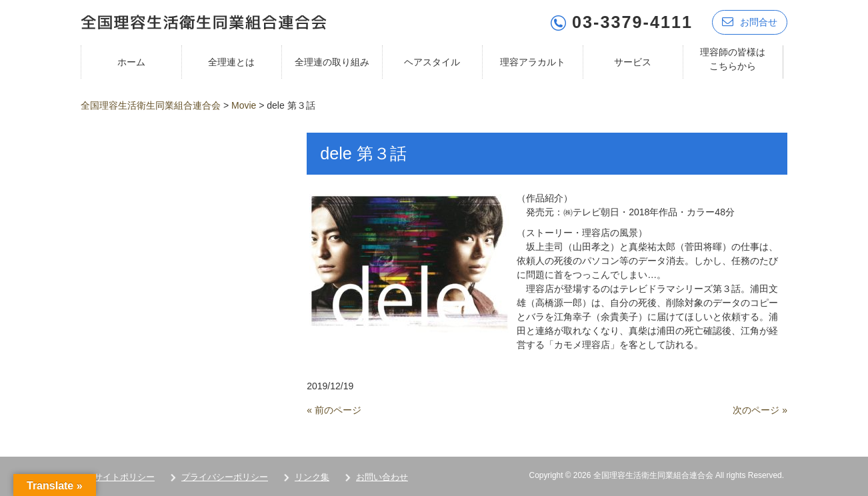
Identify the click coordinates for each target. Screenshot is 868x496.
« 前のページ (334, 410)
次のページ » (760, 410)
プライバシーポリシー (225, 477)
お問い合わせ (382, 477)
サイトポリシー (124, 477)
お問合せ (750, 22)
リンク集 (312, 477)
